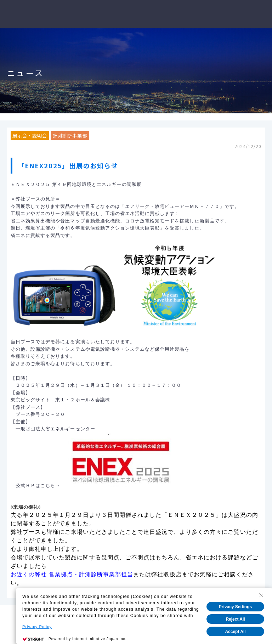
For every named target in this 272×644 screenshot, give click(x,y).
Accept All (235, 632)
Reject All (235, 619)
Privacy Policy (37, 627)
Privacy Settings (235, 607)
